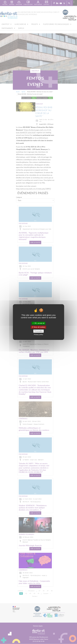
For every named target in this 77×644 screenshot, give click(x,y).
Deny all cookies (38, 327)
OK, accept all (38, 323)
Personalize (38, 331)
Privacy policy (38, 334)
